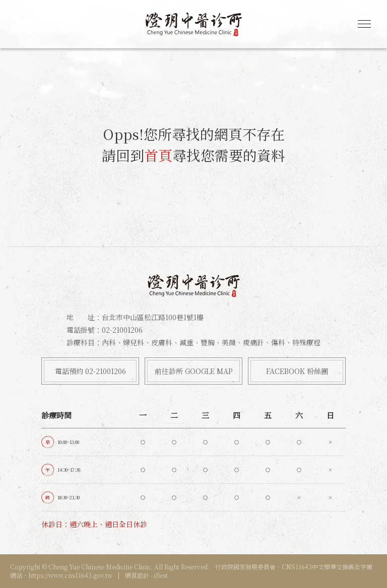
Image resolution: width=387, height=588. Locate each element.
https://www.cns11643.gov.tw (70, 575)
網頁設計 (137, 575)
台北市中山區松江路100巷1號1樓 (153, 317)
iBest (161, 575)
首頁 (158, 155)
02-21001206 (122, 330)
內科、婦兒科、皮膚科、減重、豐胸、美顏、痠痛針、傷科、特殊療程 (211, 342)
